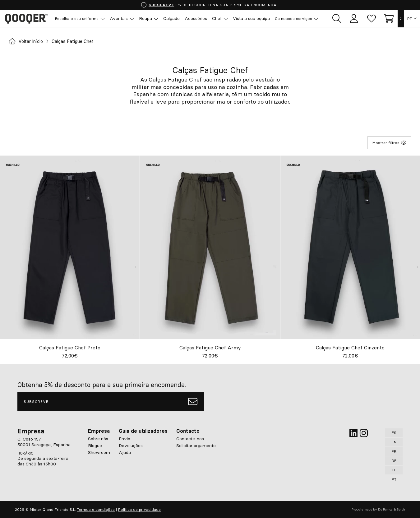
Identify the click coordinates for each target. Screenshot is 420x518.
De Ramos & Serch (392, 509)
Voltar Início (28, 41)
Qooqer (28, 19)
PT (410, 19)
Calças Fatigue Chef (79, 41)
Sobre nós (98, 439)
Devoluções (131, 446)
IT (394, 470)
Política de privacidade (139, 509)
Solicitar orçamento (196, 446)
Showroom (99, 452)
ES (394, 433)
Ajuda (125, 452)
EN (394, 442)
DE (394, 461)
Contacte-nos (190, 439)
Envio (125, 439)
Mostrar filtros (389, 143)
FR (394, 451)
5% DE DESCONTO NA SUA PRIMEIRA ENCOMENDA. (209, 5)
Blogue (95, 446)
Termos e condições (96, 509)
